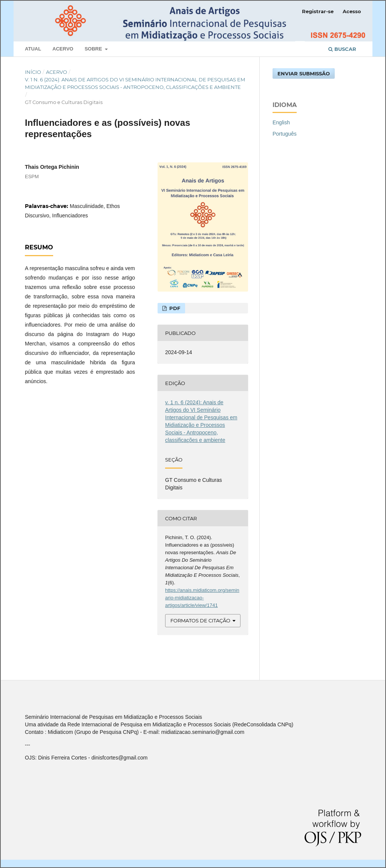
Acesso (352, 11)
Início (33, 72)
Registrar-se (318, 11)
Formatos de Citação (200, 620)
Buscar (342, 49)
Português (285, 134)
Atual (33, 49)
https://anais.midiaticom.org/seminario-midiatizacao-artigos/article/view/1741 (202, 598)
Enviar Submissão (304, 73)
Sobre (94, 49)
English (281, 122)
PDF (174, 308)
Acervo (63, 49)
